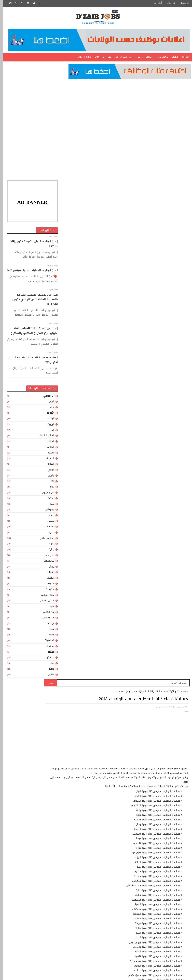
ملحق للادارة (95, 936)
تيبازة (48, 551)
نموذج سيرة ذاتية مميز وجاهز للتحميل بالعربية (75, 763)
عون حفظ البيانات (93, 884)
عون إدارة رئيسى (93, 873)
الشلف (48, 443)
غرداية (48, 625)
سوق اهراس (45, 596)
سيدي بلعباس (44, 602)
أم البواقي (46, 397)
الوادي (48, 471)
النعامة (48, 465)
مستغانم (47, 647)
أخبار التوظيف (170, 95)
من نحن (168, 3)
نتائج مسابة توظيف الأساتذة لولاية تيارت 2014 (72, 750)
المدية (48, 454)
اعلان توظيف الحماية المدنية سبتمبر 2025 (29, 272)
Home (182, 57)
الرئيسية (181, 3)
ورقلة (48, 670)
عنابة (49, 608)
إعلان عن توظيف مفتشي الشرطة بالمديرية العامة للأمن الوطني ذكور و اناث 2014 (31, 301)
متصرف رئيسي (94, 907)
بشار (49, 505)
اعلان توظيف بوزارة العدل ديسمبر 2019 (73, 726)
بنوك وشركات (100, 57)
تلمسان (47, 522)
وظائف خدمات (120, 57)
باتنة (49, 483)
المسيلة (47, 460)
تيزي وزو (47, 556)
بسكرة (48, 500)
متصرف (98, 901)
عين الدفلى (45, 613)
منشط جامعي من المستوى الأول (85, 947)
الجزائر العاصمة (44, 437)
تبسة (49, 517)
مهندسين (159, 57)
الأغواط (47, 414)
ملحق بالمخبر (95, 924)
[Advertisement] (29, 105)
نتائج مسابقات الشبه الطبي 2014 (73, 710)
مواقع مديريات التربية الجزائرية (91, 775)
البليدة (48, 420)
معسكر (47, 659)
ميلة (49, 664)
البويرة (48, 426)
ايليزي (48, 477)
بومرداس (47, 511)
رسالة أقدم (74, 597)
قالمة (48, 636)
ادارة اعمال (81, 57)
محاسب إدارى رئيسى (91, 919)
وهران (48, 676)
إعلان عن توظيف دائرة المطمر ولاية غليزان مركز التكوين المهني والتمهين (31, 332)
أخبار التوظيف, (157, 109)
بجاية (49, 488)
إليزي (49, 403)
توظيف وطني (44, 539)
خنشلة (48, 574)
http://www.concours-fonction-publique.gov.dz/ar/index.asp (157, 424)
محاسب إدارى (95, 913)
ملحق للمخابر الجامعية (91, 941)
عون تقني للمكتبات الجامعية (87, 879)
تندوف (48, 534)
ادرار (49, 408)
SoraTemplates (156, 975)
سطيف (47, 579)
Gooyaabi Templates (178, 975)
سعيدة (48, 585)
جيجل (49, 568)
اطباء (172, 57)
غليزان (48, 630)
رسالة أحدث (178, 597)
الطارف (47, 448)
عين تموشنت (45, 619)
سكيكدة (47, 591)
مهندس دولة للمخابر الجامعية (87, 958)
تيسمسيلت (46, 562)
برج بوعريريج (45, 494)
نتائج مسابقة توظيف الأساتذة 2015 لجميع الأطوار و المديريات (81, 739)
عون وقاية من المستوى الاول (87, 896)
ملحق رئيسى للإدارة (91, 930)
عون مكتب (97, 890)
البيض (48, 431)
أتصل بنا (155, 3)
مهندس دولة (95, 953)
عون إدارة (97, 867)
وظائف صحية (142, 57)
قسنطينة (46, 642)
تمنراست (47, 528)
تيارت (49, 545)
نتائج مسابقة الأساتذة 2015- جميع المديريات (84, 703)
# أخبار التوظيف (167, 477)
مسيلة (48, 653)
